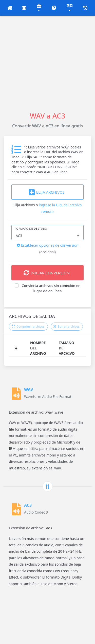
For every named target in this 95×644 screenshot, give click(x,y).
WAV (29, 389)
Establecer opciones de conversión (47, 245)
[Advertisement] (48, 63)
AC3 (28, 505)
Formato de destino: (31, 229)
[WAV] (16, 394)
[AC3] (16, 509)
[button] (10, 8)
